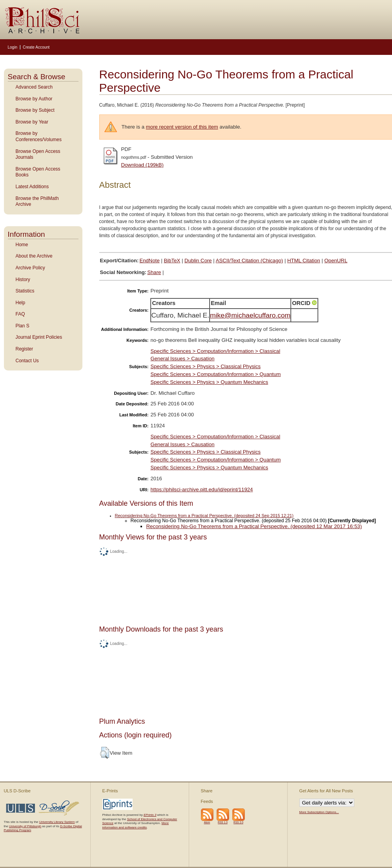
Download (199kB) (143, 165)
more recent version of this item (182, 127)
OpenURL (336, 261)
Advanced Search (34, 87)
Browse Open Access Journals (38, 154)
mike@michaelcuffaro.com (250, 315)
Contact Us (27, 361)
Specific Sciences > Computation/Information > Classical (215, 351)
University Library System (57, 822)
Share (154, 272)
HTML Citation (304, 261)
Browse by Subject (35, 110)
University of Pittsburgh (25, 826)
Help (21, 303)
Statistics (25, 291)
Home (22, 245)
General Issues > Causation (182, 359)
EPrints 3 (150, 815)
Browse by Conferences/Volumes (39, 136)
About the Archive (34, 256)
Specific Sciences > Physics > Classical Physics (205, 366)
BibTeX (172, 261)
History (23, 280)
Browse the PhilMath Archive (37, 202)
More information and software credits (136, 825)
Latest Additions (32, 187)
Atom (207, 822)
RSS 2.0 (238, 822)
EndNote (149, 261)
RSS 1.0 (223, 822)
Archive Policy (30, 268)
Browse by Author (34, 99)
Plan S (23, 326)
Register (25, 349)
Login (13, 47)
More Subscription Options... (319, 812)
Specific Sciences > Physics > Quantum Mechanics (209, 382)
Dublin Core (198, 261)
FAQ (20, 314)
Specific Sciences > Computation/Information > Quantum (215, 374)
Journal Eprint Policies (39, 337)
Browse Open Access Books (38, 172)
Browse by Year (32, 122)
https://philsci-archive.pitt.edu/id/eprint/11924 (201, 489)
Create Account (36, 47)
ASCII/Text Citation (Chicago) (250, 261)
